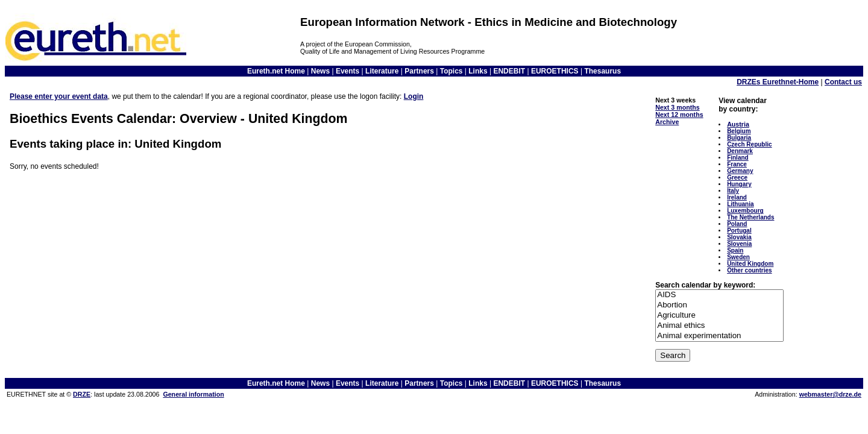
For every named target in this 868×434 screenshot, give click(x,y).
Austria (738, 124)
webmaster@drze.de (830, 394)
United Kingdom (750, 264)
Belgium (739, 131)
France (737, 164)
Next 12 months (679, 115)
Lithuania (740, 204)
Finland (738, 158)
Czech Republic (749, 144)
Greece (737, 178)
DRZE (82, 394)
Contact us (843, 82)
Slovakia (739, 237)
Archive (667, 122)
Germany (740, 171)
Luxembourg (745, 211)
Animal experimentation (719, 336)
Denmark (740, 151)
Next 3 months (677, 107)
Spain (735, 250)
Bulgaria (739, 138)
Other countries (749, 270)
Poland (737, 224)
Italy (733, 191)
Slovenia (739, 244)
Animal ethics (719, 326)
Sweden (738, 257)
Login (414, 96)
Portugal (739, 231)
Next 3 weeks (675, 100)
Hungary (739, 184)
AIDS (719, 295)
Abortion (719, 305)
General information (193, 394)
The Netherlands (750, 217)
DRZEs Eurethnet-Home (778, 82)
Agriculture (719, 316)
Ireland (737, 197)
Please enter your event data (59, 96)
